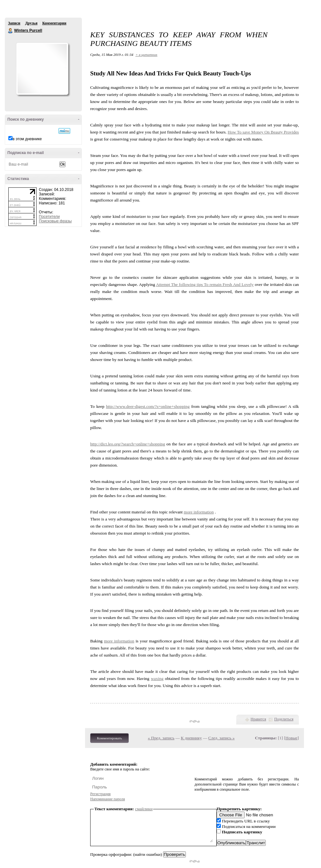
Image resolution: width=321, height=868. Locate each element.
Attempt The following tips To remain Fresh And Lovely (205, 284)
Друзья (31, 23)
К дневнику (191, 738)
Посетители (49, 217)
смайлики (144, 809)
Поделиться (284, 719)
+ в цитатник (146, 55)
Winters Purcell (11, 31)
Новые (291, 738)
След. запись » (221, 738)
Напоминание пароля (108, 799)
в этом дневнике (27, 139)
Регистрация (100, 794)
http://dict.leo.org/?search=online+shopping (128, 444)
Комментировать (109, 738)
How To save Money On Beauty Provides (263, 132)
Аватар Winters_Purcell (42, 69)
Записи (14, 23)
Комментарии (54, 23)
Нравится (258, 719)
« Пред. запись (161, 738)
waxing (157, 679)
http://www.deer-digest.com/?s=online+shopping (148, 406)
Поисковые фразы (55, 221)
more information (199, 512)
